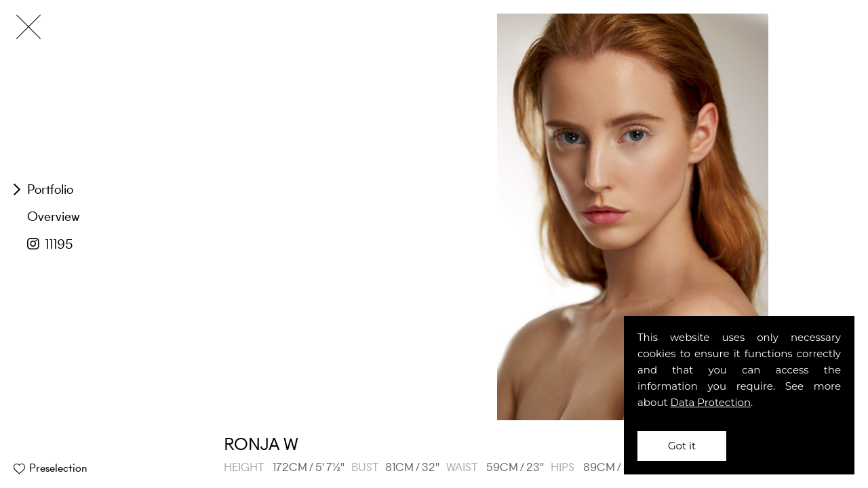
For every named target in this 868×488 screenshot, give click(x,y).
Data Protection (711, 402)
